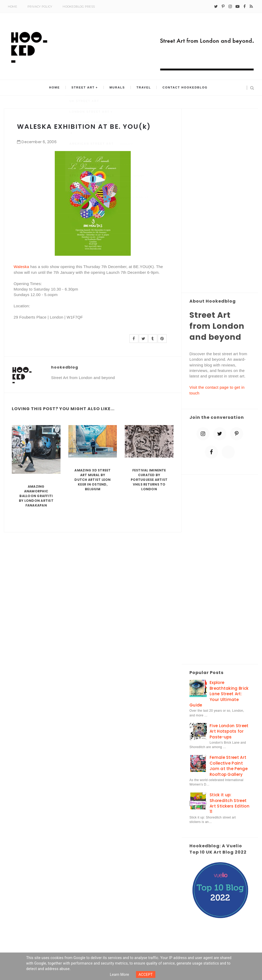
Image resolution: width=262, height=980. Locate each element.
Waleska (21, 267)
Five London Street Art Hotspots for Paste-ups (229, 731)
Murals (117, 88)
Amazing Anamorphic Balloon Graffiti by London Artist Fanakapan (36, 496)
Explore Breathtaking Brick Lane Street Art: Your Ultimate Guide (219, 694)
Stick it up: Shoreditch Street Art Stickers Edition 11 (230, 803)
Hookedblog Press (79, 7)
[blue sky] (228, 452)
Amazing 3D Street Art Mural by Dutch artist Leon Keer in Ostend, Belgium (92, 480)
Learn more (119, 975)
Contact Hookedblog (183, 88)
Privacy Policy (40, 7)
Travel (143, 88)
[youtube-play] (238, 7)
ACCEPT (146, 975)
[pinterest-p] (223, 7)
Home (12, 7)
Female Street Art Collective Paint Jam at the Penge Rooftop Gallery (229, 766)
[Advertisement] (220, 201)
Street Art (84, 88)
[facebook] (245, 7)
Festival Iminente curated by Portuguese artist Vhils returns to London (149, 480)
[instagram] (230, 7)
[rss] (251, 7)
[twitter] (216, 7)
